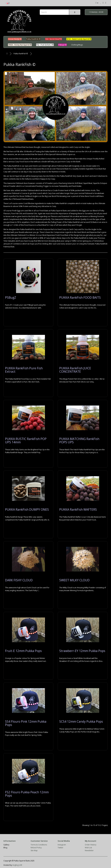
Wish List (88, 848)
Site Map (34, 850)
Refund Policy (36, 848)
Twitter (60, 848)
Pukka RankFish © (21, 54)
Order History (91, 845)
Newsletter (89, 850)
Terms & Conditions (39, 845)
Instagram (62, 845)
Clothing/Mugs (77, 45)
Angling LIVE (17, 865)
